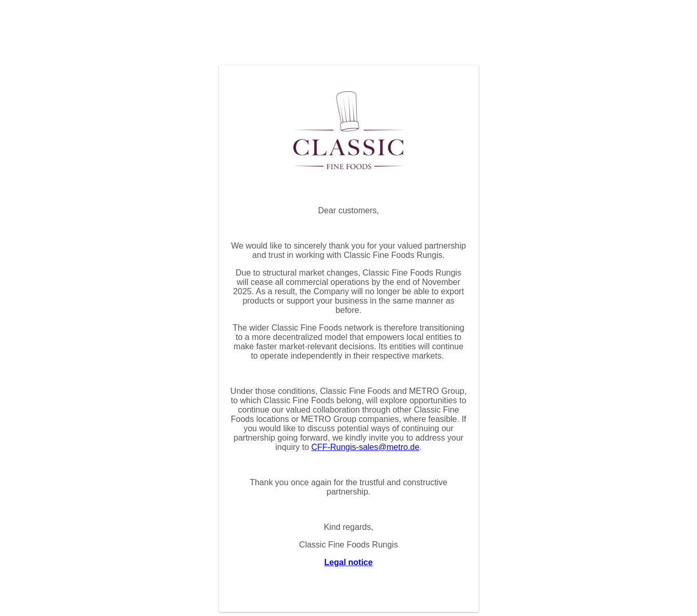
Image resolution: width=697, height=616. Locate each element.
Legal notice (348, 562)
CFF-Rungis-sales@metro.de (365, 447)
